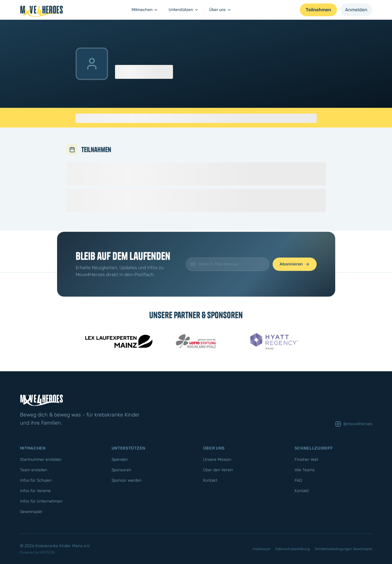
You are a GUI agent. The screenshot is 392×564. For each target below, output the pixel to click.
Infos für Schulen (36, 480)
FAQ (298, 480)
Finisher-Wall (306, 460)
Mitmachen (145, 10)
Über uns (220, 10)
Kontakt (210, 480)
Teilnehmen (318, 10)
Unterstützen (184, 10)
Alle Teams (305, 470)
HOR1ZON (47, 552)
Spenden (120, 460)
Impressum (262, 549)
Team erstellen (34, 470)
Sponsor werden (127, 480)
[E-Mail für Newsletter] (227, 274)
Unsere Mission (217, 460)
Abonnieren (295, 274)
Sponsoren (121, 470)
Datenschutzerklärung (292, 549)
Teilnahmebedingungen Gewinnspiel (343, 549)
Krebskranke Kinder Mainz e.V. (63, 546)
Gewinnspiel (31, 512)
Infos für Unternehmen (41, 501)
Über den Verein (218, 470)
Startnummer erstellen (41, 460)
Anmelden (356, 10)
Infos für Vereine (35, 491)
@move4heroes (354, 424)
